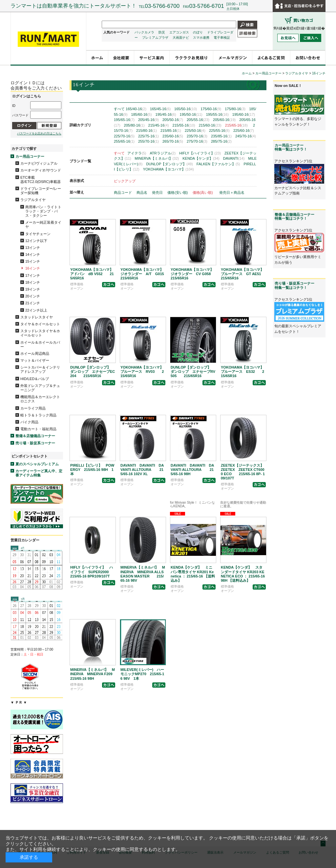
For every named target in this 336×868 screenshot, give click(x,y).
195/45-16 (166, 114)
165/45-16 (160, 109)
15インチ (33, 261)
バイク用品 (29, 422)
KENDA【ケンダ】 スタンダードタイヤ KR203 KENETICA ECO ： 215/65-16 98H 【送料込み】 (243, 574)
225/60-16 (244, 131)
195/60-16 (244, 114)
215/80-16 (147, 131)
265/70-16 (173, 141)
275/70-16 (197, 141)
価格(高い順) (203, 192)
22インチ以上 (36, 310)
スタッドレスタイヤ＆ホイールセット (40, 333)
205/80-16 (134, 125)
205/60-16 (224, 120)
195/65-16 (124, 120)
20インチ (33, 296)
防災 (162, 32)
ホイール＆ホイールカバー (40, 344)
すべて (119, 109)
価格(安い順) (178, 192)
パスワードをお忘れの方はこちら (39, 133)
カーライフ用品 (33, 408)
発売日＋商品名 (232, 192)
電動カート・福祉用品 (38, 429)
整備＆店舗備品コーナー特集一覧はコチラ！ (294, 216)
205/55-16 (198, 120)
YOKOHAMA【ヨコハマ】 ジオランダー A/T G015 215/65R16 (146, 274)
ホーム (247, 73)
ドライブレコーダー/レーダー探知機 (41, 191)
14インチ (33, 254)
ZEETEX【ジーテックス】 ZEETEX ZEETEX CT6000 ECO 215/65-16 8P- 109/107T (244, 472)
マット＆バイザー (35, 360)
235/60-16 (173, 136)
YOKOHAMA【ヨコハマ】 (168, 169)
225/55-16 (219, 131)
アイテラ (137, 153)
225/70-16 (124, 136)
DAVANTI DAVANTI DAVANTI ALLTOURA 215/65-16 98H (192, 470)
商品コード (123, 192)
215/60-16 (210, 125)
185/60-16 (142, 114)
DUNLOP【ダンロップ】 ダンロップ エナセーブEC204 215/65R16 (93, 372)
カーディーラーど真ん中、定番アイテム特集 (39, 473)
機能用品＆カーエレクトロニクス (40, 399)
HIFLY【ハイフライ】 (200, 153)
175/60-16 (211, 109)
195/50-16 (191, 114)
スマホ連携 (201, 38)
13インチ (33, 248)
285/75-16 (221, 141)
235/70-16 (197, 136)
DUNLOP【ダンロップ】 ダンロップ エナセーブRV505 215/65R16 (193, 372)
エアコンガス (179, 32)
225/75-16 (148, 136)
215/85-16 (171, 131)
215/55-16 (184, 125)
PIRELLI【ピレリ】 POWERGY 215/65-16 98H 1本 (92, 470)
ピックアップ (125, 181)
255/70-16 (148, 141)
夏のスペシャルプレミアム (37, 464)
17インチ (33, 275)
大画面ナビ (181, 38)
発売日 (158, 192)
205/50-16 (173, 120)
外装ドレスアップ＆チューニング (40, 388)
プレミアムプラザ (155, 38)
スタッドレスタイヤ (37, 317)
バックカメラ (144, 32)
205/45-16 (148, 120)
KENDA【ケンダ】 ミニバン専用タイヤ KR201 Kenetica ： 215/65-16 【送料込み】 (193, 574)
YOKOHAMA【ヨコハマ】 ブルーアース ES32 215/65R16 (244, 372)
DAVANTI (234, 158)
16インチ (33, 268)
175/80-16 (235, 109)
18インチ (33, 282)
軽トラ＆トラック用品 (38, 415)
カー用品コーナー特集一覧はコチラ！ (291, 147)
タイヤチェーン (38, 234)
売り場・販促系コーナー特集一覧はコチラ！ (294, 285)
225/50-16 (195, 131)
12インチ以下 (36, 241)
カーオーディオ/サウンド (41, 170)
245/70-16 (246, 136)
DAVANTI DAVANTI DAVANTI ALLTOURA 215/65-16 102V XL (142, 470)
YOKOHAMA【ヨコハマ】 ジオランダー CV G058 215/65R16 (194, 274)
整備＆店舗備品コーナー (35, 436)
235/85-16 (221, 136)
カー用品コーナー (30, 156)
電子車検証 (222, 38)
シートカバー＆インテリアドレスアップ (40, 369)
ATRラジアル (163, 153)
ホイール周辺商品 (35, 353)
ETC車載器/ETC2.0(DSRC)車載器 (41, 180)
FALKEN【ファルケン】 (218, 164)
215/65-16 (236, 125)
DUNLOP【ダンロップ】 (169, 164)
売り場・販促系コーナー (35, 443)
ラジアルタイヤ (33, 200)
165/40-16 (136, 109)
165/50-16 (186, 109)
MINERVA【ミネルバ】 (157, 158)
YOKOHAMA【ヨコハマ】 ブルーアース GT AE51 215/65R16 (244, 274)
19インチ (33, 289)
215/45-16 (159, 125)
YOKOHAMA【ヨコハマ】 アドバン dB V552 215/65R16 (94, 274)
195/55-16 (217, 114)
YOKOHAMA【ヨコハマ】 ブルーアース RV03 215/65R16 (144, 372)
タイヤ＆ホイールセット (40, 324)
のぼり (198, 32)
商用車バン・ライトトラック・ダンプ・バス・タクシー (43, 211)
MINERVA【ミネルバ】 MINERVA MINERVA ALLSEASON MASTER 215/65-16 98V (143, 574)
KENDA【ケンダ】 (201, 158)
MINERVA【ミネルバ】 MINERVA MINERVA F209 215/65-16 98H (95, 674)
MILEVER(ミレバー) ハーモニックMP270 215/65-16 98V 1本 (142, 674)
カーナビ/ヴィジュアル (39, 163)
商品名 (142, 192)
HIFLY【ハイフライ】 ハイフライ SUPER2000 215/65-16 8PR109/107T (93, 572)
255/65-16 (124, 141)
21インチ (33, 303)
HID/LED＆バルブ (35, 379)
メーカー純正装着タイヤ (43, 224)
